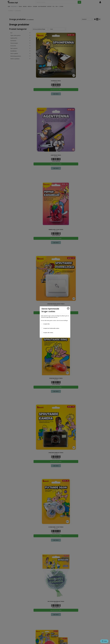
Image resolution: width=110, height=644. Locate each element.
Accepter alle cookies (48, 333)
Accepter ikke (47, 324)
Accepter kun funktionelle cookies (51, 328)
